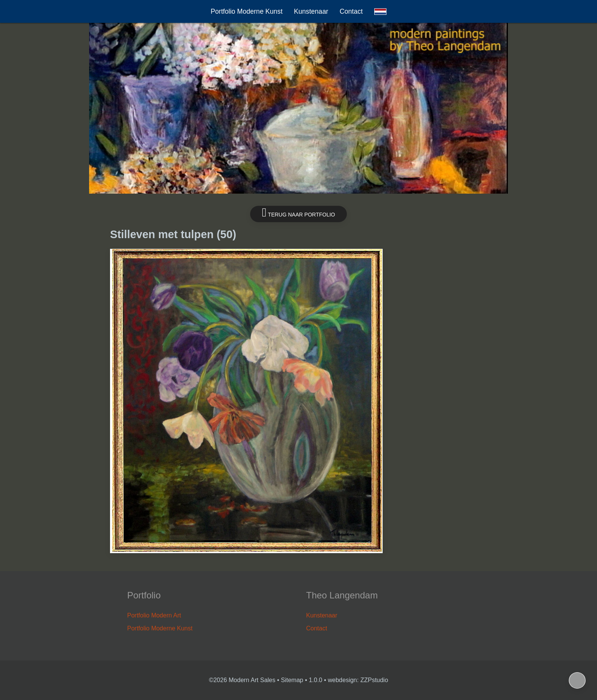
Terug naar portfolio (298, 212)
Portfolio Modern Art (154, 615)
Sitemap (292, 680)
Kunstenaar (311, 11)
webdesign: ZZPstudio (358, 680)
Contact (351, 11)
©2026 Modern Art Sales (242, 680)
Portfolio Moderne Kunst (247, 11)
